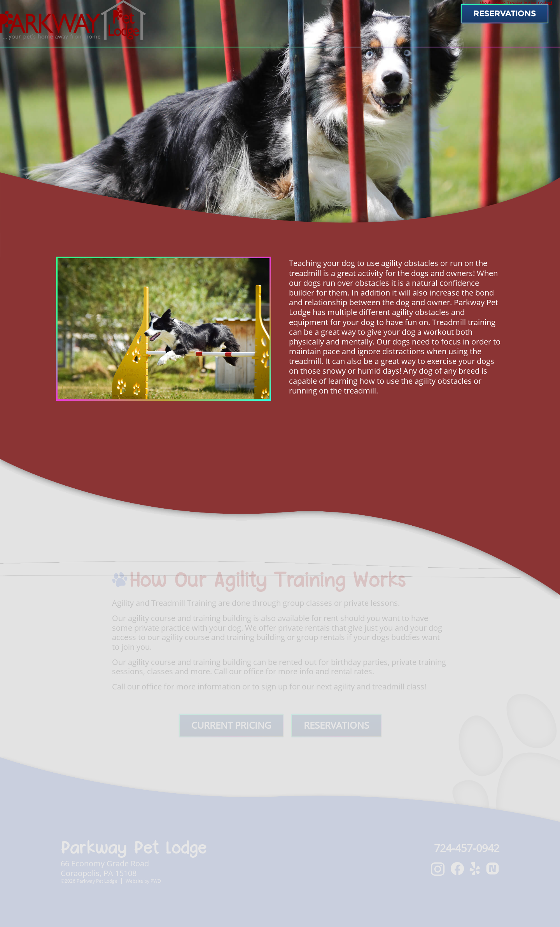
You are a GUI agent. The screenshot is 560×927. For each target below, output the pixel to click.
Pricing (485, 37)
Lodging (394, 37)
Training (441, 37)
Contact (530, 37)
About (353, 37)
